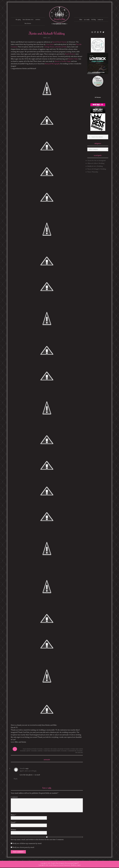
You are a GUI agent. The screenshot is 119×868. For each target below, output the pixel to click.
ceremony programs (50, 749)
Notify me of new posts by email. (23, 848)
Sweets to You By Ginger (63, 62)
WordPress (74, 865)
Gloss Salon (50, 45)
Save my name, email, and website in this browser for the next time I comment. (37, 840)
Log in (79, 865)
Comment (14, 797)
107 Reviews (98, 98)
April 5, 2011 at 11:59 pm (28, 771)
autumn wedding (37, 749)
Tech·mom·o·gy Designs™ (72, 863)
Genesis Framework (64, 865)
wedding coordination (69, 751)
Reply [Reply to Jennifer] (16, 779)
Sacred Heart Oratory (60, 42)
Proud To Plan (60, 15)
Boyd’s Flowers (70, 54)
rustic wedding (32, 751)
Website (13, 830)
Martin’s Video (73, 59)
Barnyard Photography (53, 64)
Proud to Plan (55, 863)
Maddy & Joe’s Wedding (95, 167)
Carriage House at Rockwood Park (56, 47)
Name (13, 815)
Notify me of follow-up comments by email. (27, 844)
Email (13, 823)
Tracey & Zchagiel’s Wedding (97, 169)
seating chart (42, 751)
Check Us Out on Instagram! (96, 161)
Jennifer (22, 769)
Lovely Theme (53, 865)
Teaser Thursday (93, 172)
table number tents (54, 751)
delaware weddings (64, 749)
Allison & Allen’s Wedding (96, 164)
